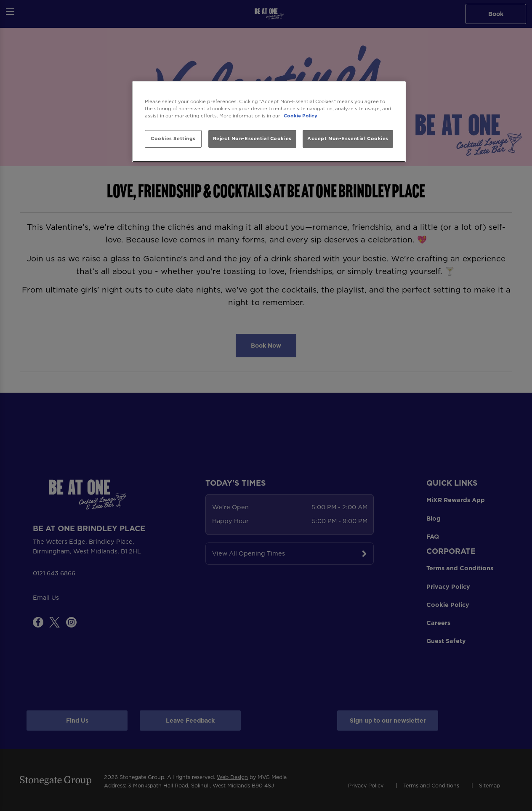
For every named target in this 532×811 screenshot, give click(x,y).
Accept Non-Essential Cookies (348, 138)
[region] (269, 122)
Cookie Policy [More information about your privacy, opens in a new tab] (301, 116)
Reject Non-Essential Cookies (252, 138)
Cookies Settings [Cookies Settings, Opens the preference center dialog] (173, 138)
